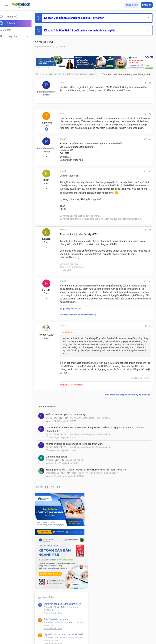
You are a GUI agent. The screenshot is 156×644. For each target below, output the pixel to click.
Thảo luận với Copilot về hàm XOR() (69, 514)
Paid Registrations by (66, 634)
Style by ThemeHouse (50, 637)
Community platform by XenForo (67, 630)
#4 (105, 195)
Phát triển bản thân (129, 186)
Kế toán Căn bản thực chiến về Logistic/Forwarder (78, 18)
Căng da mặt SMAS (60, 572)
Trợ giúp (128, 622)
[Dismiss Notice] (148, 18)
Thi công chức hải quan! (132, 192)
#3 (105, 160)
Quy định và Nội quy (97, 622)
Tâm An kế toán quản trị (127, 277)
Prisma (43, 622)
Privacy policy (115, 622)
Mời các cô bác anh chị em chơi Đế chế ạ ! (82, 397)
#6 (105, 344)
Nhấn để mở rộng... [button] (85, 443)
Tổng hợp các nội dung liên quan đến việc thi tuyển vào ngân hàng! (134, 229)
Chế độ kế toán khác (130, 241)
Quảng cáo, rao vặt (78, 575)
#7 (105, 408)
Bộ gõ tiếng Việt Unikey (74, 391)
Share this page (132, 296)
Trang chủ (138, 622)
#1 (105, 85)
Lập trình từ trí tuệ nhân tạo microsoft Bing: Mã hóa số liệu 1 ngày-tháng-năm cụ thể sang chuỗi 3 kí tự (76, 533)
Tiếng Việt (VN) (59, 622)
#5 (105, 277)
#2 (105, 118)
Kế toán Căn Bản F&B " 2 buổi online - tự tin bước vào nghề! (83, 31)
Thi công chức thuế (129, 260)
